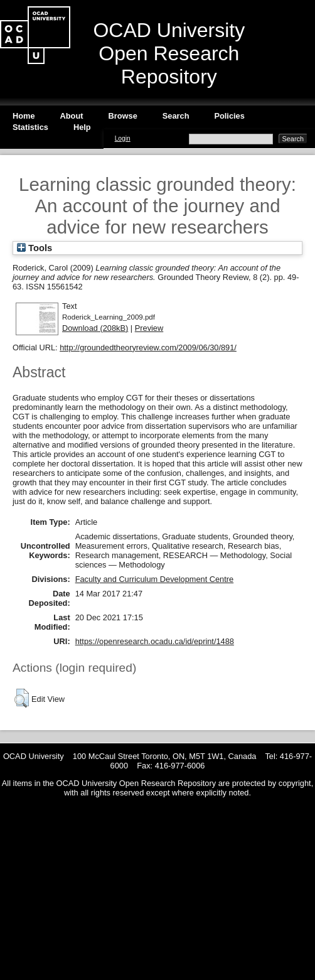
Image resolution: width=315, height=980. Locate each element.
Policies (229, 116)
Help (82, 127)
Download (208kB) (95, 328)
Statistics (30, 127)
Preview (149, 328)
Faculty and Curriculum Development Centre (155, 579)
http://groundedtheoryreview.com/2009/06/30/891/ (148, 347)
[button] (22, 698)
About (72, 116)
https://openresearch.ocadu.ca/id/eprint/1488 (155, 641)
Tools (35, 248)
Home (24, 116)
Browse (123, 116)
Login (123, 138)
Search (176, 116)
